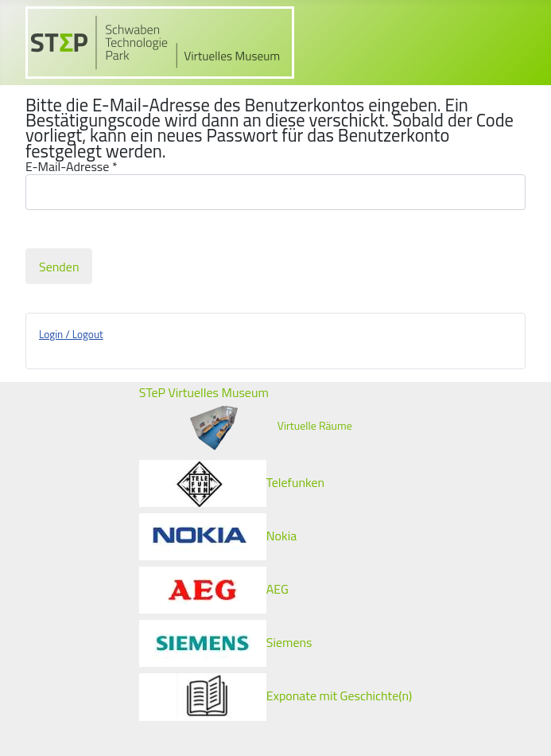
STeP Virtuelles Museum (204, 392)
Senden (59, 267)
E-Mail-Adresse (72, 167)
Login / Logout (71, 334)
